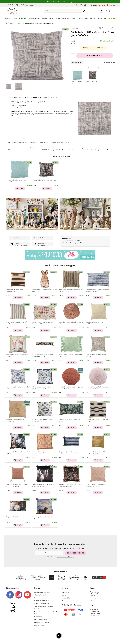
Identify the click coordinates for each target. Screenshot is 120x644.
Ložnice (67, 143)
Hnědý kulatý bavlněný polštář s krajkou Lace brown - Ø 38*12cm (71, 388)
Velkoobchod (38, 609)
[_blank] (27, 595)
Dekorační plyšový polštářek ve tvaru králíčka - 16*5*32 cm (45, 291)
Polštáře (19, 143)
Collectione (75, 28)
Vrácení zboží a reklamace (42, 603)
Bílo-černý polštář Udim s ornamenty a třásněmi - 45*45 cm (43, 421)
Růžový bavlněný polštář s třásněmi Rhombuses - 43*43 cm (95, 485)
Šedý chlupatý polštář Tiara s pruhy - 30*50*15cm (69, 453)
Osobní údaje (66, 598)
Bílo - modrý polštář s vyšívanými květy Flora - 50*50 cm (18, 388)
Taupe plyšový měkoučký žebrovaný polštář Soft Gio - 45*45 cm (71, 291)
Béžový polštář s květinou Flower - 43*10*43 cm (95, 323)
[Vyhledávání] (63, 11)
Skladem (14, 143)
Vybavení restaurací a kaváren (43, 606)
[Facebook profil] (10, 595)
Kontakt (36, 598)
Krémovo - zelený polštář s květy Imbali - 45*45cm (70, 421)
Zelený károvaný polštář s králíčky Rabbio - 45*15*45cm (17, 356)
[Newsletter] (49, 553)
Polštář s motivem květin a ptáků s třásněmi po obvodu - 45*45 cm (71, 485)
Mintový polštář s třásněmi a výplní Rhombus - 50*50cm (71, 356)
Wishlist (103, 5)
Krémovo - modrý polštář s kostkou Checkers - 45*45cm (98, 421)
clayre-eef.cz (38, 622)
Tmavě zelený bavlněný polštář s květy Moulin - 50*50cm (18, 453)
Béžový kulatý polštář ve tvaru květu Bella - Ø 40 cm (71, 323)
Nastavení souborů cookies (71, 601)
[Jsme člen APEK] (12, 608)
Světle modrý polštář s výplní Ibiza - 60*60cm (77, 82)
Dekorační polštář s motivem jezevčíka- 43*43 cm (43, 518)
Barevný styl (25, 143)
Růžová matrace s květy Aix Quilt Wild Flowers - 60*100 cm (43, 323)
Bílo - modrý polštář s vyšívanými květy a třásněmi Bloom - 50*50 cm (43, 388)
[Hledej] (84, 11)
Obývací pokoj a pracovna (57, 143)
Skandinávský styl (34, 143)
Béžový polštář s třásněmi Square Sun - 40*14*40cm (16, 421)
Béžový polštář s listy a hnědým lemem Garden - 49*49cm (43, 453)
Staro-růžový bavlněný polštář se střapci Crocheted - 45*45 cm (17, 485)
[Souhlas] (47, 557)
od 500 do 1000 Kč (44, 143)
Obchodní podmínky (40, 595)
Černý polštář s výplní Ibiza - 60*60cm (92, 82)
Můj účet (95, 5)
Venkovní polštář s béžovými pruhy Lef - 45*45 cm (16, 323)
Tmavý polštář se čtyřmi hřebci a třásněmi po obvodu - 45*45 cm (45, 485)
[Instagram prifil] (19, 595)
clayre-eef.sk (47, 622)
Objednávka (112, 5)
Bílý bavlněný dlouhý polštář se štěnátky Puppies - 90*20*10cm (43, 356)
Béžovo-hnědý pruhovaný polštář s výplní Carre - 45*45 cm (17, 291)
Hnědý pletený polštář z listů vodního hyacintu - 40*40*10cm (96, 453)
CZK (81, 5)
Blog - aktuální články (41, 619)
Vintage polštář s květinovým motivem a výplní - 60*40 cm (16, 518)
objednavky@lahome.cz (80, 243)
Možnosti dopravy (77, 62)
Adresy (64, 595)
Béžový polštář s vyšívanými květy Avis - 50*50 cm (97, 356)
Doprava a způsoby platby (42, 592)
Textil (9, 143)
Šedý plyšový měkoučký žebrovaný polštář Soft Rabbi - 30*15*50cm (97, 291)
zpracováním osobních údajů (65, 557)
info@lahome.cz (30, 5)
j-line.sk (42, 625)
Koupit (21, 189)
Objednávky (66, 592)
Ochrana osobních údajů (42, 601)
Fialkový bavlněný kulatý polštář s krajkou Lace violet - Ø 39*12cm (97, 388)
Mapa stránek (38, 617)
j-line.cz (37, 625)
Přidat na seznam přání (108, 28)
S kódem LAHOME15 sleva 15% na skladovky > (60, 2)
